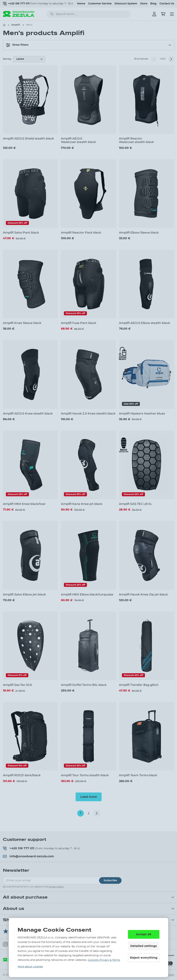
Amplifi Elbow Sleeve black (139, 233)
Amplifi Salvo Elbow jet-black (24, 594)
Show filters (17, 45)
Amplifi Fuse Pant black (79, 323)
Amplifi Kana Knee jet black (82, 504)
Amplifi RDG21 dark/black (22, 775)
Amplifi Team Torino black (138, 775)
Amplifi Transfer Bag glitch (139, 685)
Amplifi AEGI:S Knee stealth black (28, 413)
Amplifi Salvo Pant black (21, 233)
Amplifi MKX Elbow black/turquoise (87, 594)
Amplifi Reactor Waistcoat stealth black (136, 140)
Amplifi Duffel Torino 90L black (84, 685)
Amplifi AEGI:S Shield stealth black (28, 139)
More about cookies (30, 967)
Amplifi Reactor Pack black (81, 233)
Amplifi (16, 25)
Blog (153, 4)
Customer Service (100, 4)
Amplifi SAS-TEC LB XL (136, 504)
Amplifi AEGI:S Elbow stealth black (145, 323)
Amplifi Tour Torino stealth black (85, 775)
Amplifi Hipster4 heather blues (142, 413)
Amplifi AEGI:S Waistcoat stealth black (78, 140)
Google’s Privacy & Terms (104, 960)
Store (144, 4)
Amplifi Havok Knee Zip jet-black (143, 594)
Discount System (126, 4)
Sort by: (7, 59)
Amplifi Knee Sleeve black (22, 323)
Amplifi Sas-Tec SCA (17, 685)
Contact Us (167, 4)
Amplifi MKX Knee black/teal (24, 504)
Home (81, 4)
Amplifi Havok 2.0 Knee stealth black (88, 413)
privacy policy (56, 887)
